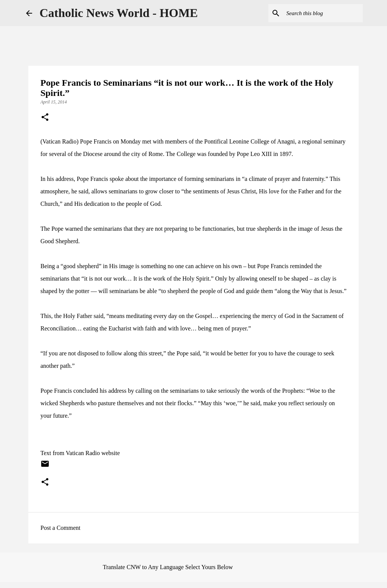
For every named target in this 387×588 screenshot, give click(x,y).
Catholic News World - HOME (119, 13)
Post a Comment (60, 528)
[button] (45, 118)
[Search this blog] (323, 13)
